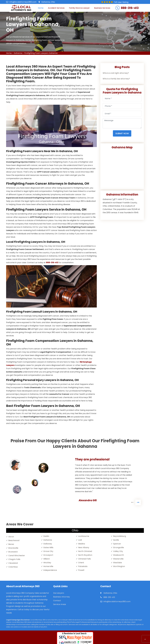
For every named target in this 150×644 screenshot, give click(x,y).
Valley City (118, 551)
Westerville (118, 559)
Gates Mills (48, 547)
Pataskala (83, 566)
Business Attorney (62, 597)
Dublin (46, 536)
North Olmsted (85, 551)
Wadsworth (119, 555)
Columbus (13, 567)
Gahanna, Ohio (48, 2)
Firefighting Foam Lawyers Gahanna (41, 53)
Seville (116, 540)
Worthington (119, 566)
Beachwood (14, 540)
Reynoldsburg (120, 536)
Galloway (48, 544)
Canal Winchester (17, 556)
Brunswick (13, 552)
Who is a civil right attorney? (116, 73)
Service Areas (60, 604)
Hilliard (46, 559)
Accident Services (56, 8)
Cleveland (13, 563)
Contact (57, 601)
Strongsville (119, 547)
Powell (81, 570)
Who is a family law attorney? (116, 79)
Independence (50, 570)
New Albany (84, 547)
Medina (82, 544)
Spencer (117, 544)
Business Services (102, 8)
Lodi (80, 540)
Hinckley (47, 563)
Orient (81, 563)
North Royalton (85, 555)
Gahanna (18, 53)
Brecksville (13, 548)
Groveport (48, 555)
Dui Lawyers (59, 593)
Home (41, 8)
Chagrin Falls (14, 559)
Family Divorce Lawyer (79, 8)
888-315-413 (130, 8)
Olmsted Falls (84, 559)
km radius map (122, 168)
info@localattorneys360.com (23, 2)
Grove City (48, 551)
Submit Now (122, 133)
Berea (11, 544)
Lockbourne (84, 536)
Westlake (118, 563)
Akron (11, 537)
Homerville (48, 566)
